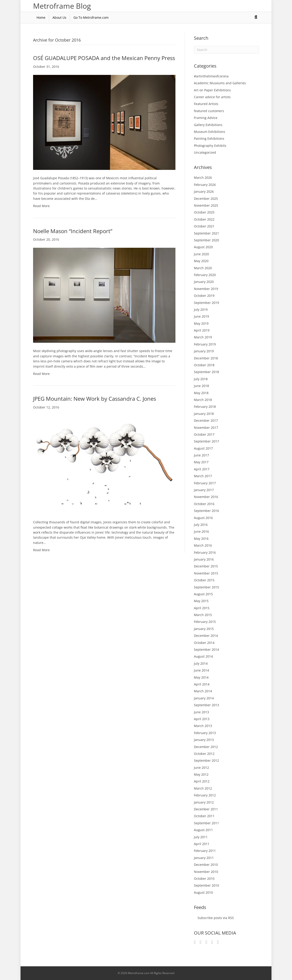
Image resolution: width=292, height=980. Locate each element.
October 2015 (204, 580)
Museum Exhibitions (210, 132)
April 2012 (202, 781)
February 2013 (205, 733)
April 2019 (202, 330)
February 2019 (205, 344)
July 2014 (201, 663)
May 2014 (201, 677)
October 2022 (204, 219)
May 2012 (201, 774)
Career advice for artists (212, 97)
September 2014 (206, 649)
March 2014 (203, 691)
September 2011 (206, 823)
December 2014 (206, 636)
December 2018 (206, 358)
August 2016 (203, 518)
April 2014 (202, 684)
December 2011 (206, 809)
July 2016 (201, 525)
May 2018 (201, 393)
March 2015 (203, 615)
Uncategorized (205, 152)
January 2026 (204, 191)
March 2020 (203, 268)
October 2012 (204, 754)
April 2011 (202, 844)
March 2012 (203, 788)
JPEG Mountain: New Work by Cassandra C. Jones (95, 399)
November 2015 (206, 573)
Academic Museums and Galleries (220, 83)
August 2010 (203, 892)
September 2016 (206, 511)
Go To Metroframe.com (91, 17)
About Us (59, 17)
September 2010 (206, 885)
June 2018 (201, 386)
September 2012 (206, 760)
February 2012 (205, 795)
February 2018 (205, 407)
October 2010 (204, 879)
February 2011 (205, 851)
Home (41, 17)
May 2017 (201, 462)
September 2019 (206, 303)
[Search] (256, 17)
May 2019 (201, 323)
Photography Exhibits (210, 146)
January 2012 (204, 802)
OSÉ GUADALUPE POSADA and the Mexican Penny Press (104, 58)
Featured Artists (206, 104)
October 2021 (204, 226)
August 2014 (203, 656)
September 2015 (206, 587)
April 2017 (202, 469)
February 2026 (205, 185)
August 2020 (203, 247)
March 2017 (203, 476)
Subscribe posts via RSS (216, 918)
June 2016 (201, 531)
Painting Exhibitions (209, 138)
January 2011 (204, 858)
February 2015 (205, 622)
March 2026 (203, 178)
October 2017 (204, 434)
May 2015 (201, 601)
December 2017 (206, 420)
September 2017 (206, 441)
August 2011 (203, 830)
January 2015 (204, 629)
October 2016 (204, 504)
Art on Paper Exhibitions (212, 90)
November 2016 (206, 497)
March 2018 (203, 400)
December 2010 (206, 865)
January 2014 (204, 698)
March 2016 (203, 545)
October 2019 (204, 296)
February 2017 (205, 483)
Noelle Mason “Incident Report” (73, 231)
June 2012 (201, 768)
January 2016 (204, 559)
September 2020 (206, 240)
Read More (41, 206)
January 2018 (204, 414)
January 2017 (204, 490)
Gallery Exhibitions (208, 125)
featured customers (209, 111)
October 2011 (204, 816)
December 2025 (206, 199)
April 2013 (202, 719)
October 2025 (204, 212)
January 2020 (204, 282)
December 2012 (206, 747)
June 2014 (201, 670)
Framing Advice (206, 118)
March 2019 (203, 337)
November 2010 (206, 872)
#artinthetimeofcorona (211, 76)
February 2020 (205, 275)
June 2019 (201, 316)
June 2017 (201, 455)
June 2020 (201, 254)
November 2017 (206, 428)
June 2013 (201, 712)
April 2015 (202, 608)
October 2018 (204, 365)
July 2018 (201, 379)
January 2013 (204, 740)
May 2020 (201, 261)
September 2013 (206, 705)
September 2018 (206, 372)
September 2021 (206, 233)
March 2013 (203, 726)
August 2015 (203, 594)
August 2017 (203, 448)
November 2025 (206, 205)
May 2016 (201, 539)
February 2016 (205, 552)
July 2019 (201, 310)
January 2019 (204, 351)
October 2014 (204, 643)
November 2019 (206, 289)
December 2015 (206, 566)
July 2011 (201, 837)
